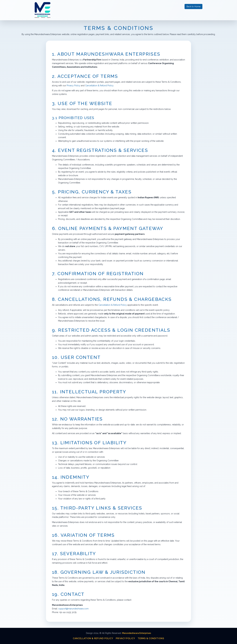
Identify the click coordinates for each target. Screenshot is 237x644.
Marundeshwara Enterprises (137, 633)
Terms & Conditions (151, 638)
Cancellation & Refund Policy (99, 86)
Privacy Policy (73, 86)
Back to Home (193, 6)
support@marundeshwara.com (73, 609)
